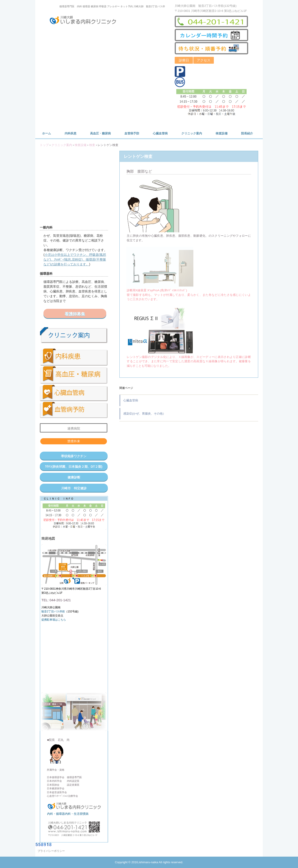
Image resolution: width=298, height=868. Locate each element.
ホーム (47, 133)
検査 (92, 145)
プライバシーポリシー (51, 851)
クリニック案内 (192, 133)
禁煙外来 (74, 441)
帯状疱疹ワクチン (74, 456)
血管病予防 (132, 133)
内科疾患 (71, 133)
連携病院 (74, 428)
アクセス (204, 60)
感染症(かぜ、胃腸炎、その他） (144, 414)
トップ (44, 145)
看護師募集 (75, 314)
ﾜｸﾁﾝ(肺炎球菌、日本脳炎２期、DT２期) (74, 467)
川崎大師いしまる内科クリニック (86, 21)
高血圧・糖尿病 (100, 133)
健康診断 (74, 477)
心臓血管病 (160, 133)
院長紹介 (247, 133)
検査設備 (222, 133)
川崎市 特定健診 (74, 488)
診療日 (184, 60)
